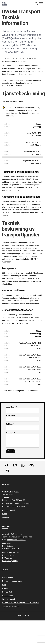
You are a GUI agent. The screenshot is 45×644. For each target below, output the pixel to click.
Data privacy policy (10, 561)
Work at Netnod (9, 599)
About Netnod (8, 577)
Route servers (8, 555)
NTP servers (7, 558)
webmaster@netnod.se (16, 540)
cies (38, 603)
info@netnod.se (16, 534)
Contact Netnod (9, 510)
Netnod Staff (7, 592)
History (5, 588)
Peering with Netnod (10, 552)
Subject (9, 424)
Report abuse (8, 546)
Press (5, 514)
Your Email (11, 416)
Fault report (7, 543)
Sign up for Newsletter (11, 606)
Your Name (11, 407)
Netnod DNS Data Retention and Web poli (19, 603)
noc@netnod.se (26, 537)
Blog (4, 585)
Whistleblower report (11, 549)
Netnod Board (8, 596)
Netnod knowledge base (12, 581)
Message (10, 433)
